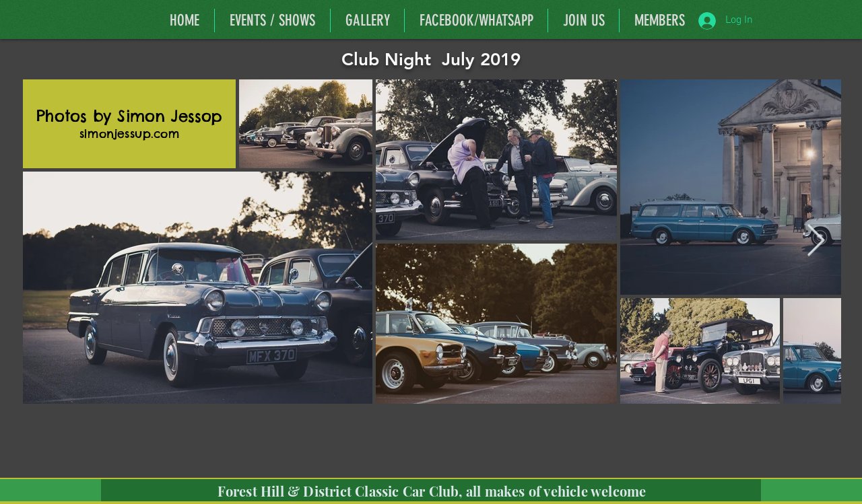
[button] (659, 21)
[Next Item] (816, 241)
